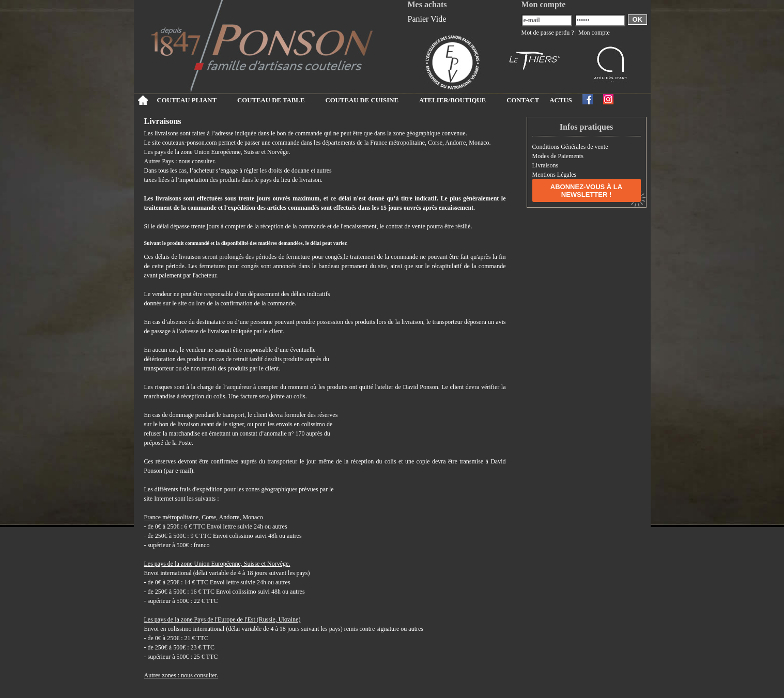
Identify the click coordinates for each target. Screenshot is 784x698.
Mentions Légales (555, 175)
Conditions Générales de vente (570, 147)
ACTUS (560, 100)
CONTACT (523, 100)
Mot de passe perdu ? (548, 33)
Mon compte (594, 33)
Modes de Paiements (558, 156)
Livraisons (545, 165)
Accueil (143, 100)
